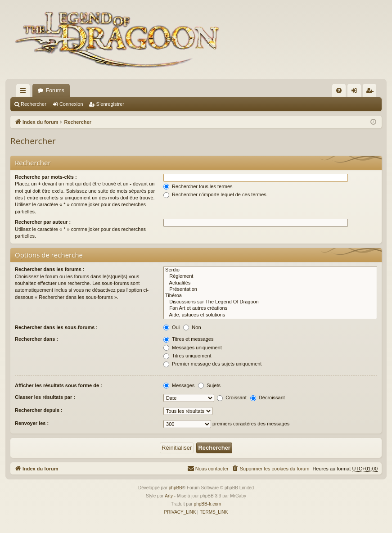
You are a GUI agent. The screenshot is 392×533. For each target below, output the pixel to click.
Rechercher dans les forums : (50, 269)
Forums (55, 90)
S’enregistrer (110, 104)
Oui (171, 327)
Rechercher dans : (36, 339)
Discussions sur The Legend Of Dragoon (270, 302)
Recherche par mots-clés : (46, 177)
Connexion (71, 104)
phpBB (176, 488)
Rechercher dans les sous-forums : (56, 327)
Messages (179, 385)
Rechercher (34, 104)
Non (192, 327)
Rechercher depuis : (39, 410)
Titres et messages (188, 339)
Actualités (270, 283)
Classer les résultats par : (45, 397)
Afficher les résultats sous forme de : (59, 385)
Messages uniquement (193, 348)
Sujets (209, 385)
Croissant (232, 397)
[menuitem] (339, 90)
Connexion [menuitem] (356, 92)
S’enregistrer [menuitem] (372, 92)
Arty (169, 496)
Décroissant (268, 397)
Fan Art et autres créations (270, 308)
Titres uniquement (187, 356)
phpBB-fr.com (208, 504)
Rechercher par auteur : (43, 222)
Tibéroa (270, 296)
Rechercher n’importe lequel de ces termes (215, 194)
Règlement (270, 276)
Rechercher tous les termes (198, 186)
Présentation (270, 289)
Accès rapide (25, 92)
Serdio (270, 270)
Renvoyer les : (32, 423)
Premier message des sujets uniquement (212, 364)
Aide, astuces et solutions (270, 315)
